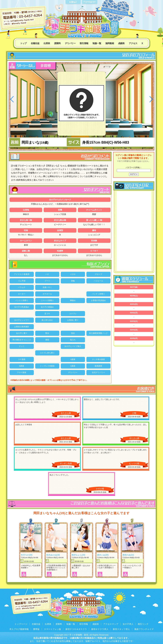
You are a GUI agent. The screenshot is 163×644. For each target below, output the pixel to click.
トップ (23, 43)
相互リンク (143, 624)
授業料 (57, 43)
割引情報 (84, 43)
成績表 (121, 43)
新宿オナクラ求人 (100, 629)
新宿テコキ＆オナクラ (76, 629)
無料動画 (110, 43)
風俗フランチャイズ (144, 629)
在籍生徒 (35, 43)
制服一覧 (97, 43)
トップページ (21, 624)
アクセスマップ (111, 624)
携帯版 (36, 629)
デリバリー (70, 43)
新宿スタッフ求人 (121, 629)
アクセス (133, 43)
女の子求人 (128, 624)
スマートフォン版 (52, 629)
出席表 (47, 43)
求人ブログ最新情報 (19, 629)
